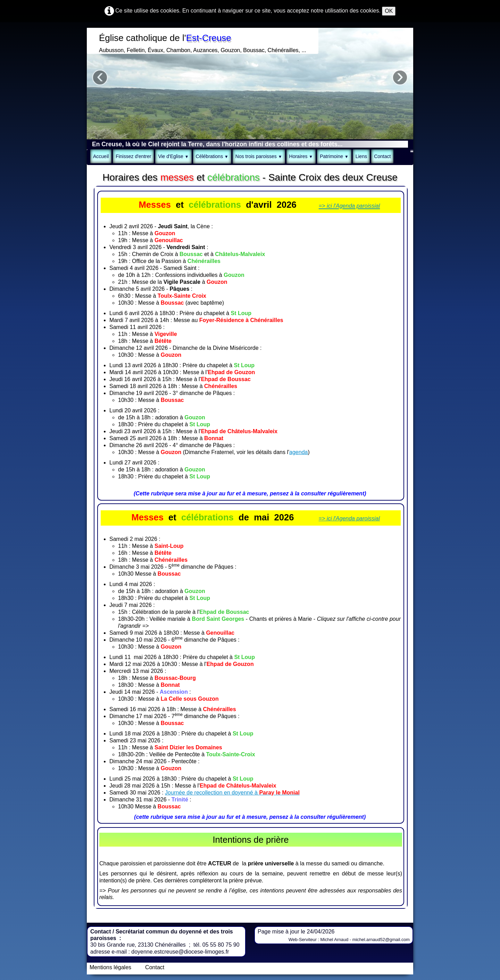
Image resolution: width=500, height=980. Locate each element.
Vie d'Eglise (173, 156)
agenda (298, 452)
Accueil (101, 156)
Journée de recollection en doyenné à (232, 793)
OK (389, 11)
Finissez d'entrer (133, 156)
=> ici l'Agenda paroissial (349, 518)
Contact (382, 156)
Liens (361, 156)
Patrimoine (334, 156)
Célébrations (212, 156)
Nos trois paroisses (259, 156)
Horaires (301, 156)
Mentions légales (110, 967)
